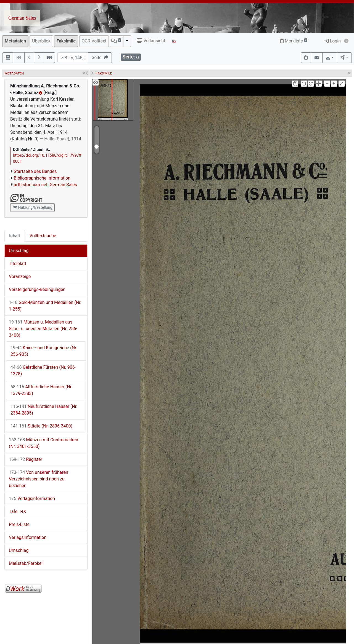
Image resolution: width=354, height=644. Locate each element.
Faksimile (66, 41)
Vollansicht (151, 41)
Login (333, 41)
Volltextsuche (43, 236)
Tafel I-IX (17, 511)
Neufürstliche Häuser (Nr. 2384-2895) (44, 410)
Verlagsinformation (32, 499)
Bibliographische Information (42, 178)
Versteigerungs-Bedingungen (37, 289)
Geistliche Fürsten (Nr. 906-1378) (43, 371)
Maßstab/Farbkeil (26, 563)
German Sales (22, 18)
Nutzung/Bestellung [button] (32, 207)
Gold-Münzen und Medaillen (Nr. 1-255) (45, 306)
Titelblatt (18, 264)
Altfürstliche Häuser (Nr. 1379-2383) (41, 390)
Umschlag (19, 251)
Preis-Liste (19, 524)
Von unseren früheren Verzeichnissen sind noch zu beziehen (39, 479)
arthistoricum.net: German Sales (45, 185)
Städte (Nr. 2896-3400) (41, 426)
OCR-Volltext (94, 41)
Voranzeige (20, 276)
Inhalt (15, 236)
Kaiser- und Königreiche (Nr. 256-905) (44, 351)
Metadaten (15, 41)
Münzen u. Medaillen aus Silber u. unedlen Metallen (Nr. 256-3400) (43, 329)
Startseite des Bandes (35, 171)
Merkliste (294, 41)
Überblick (41, 41)
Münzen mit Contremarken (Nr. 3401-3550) (43, 443)
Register (26, 459)
